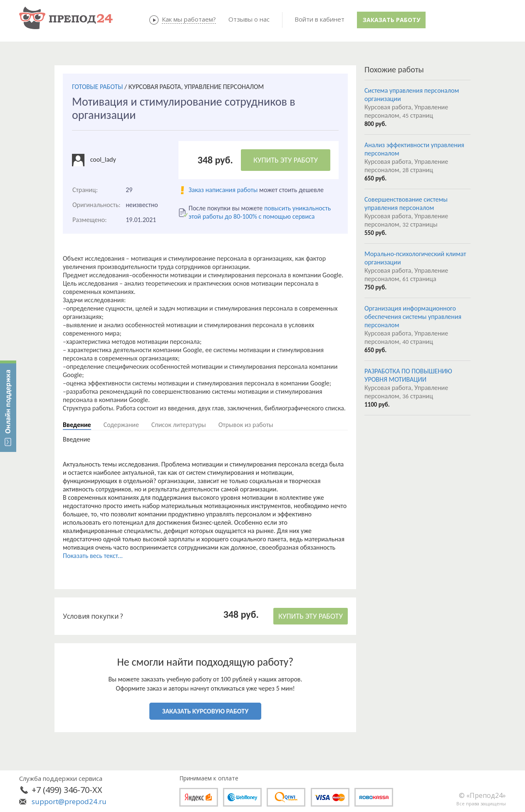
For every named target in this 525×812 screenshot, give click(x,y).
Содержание (121, 425)
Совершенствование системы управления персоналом (406, 204)
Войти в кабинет (319, 19)
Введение (77, 425)
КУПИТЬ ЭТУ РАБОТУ (286, 160)
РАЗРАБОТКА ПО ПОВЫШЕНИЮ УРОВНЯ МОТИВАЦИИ (408, 375)
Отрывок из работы (246, 425)
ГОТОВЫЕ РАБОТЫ (97, 87)
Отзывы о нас (249, 19)
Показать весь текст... (93, 556)
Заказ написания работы (223, 190)
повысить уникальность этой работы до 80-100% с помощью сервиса (260, 212)
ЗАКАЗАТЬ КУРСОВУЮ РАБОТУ (205, 711)
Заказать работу (391, 20)
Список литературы (179, 425)
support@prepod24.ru (69, 801)
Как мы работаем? (189, 19)
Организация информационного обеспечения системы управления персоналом (413, 317)
